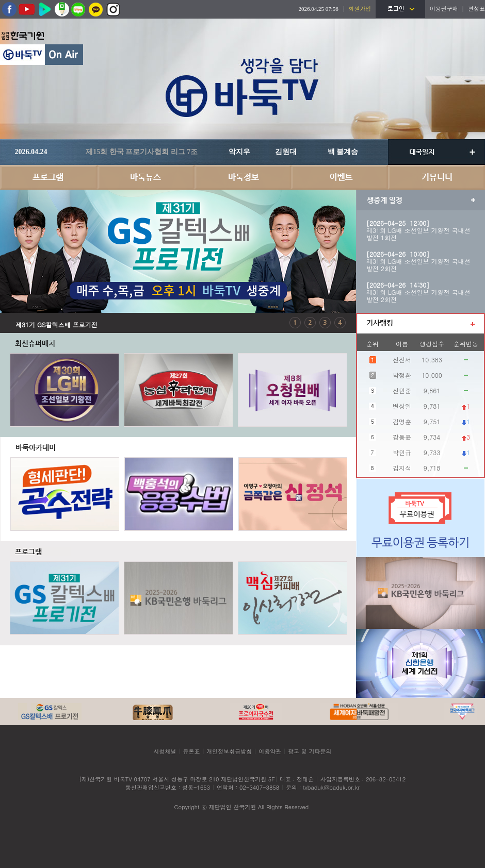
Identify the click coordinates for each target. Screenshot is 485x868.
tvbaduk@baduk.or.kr (331, 787)
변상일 (402, 406)
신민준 (402, 390)
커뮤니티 (436, 177)
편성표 (476, 9)
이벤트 (339, 177)
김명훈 (402, 421)
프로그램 (48, 177)
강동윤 (402, 437)
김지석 (402, 468)
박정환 (402, 375)
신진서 (402, 360)
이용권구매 (444, 9)
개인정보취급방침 (229, 751)
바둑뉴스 (145, 177)
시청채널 (165, 751)
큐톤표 (191, 751)
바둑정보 (242, 177)
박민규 (402, 452)
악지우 (239, 152)
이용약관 (270, 751)
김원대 (286, 152)
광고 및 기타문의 (310, 751)
